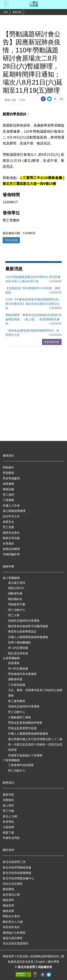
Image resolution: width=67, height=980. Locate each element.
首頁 (6, 12)
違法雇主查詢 (17, 583)
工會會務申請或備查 (21, 765)
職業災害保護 (11, 538)
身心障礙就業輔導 (14, 511)
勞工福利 (8, 495)
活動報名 (8, 800)
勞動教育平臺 (17, 604)
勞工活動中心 (17, 610)
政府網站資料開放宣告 (45, 956)
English (41, 962)
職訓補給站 (15, 599)
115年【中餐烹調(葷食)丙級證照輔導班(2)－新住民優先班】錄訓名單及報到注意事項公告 (33, 304)
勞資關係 (8, 473)
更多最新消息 (52, 342)
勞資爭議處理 (11, 478)
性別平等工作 (11, 516)
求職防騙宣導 (11, 554)
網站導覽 (53, 962)
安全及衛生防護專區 (16, 943)
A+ (62, 99)
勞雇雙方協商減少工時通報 (25, 755)
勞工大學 (14, 615)
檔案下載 (8, 833)
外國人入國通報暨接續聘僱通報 (28, 637)
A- (56, 99)
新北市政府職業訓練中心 (18, 878)
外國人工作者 (11, 506)
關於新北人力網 (13, 922)
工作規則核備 (17, 685)
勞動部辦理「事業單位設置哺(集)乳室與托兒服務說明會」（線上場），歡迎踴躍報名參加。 (33, 319)
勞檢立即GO (16, 588)
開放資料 (8, 900)
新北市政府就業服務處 (17, 873)
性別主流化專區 (13, 884)
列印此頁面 (11, 240)
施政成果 (8, 911)
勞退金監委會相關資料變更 (25, 723)
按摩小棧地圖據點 (19, 642)
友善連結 (8, 543)
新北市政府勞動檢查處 (17, 867)
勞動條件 (8, 467)
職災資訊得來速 (18, 653)
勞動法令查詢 (11, 916)
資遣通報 (14, 663)
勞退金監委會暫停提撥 (22, 728)
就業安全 (8, 522)
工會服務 (8, 500)
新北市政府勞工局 (14, 862)
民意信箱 (23, 956)
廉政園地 (8, 889)
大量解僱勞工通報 (19, 717)
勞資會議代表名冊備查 (22, 674)
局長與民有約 (11, 927)
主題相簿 (8, 827)
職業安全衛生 (11, 533)
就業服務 (8, 484)
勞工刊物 (8, 811)
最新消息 (17, 12)
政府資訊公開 (11, 895)
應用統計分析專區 (14, 933)
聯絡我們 (8, 906)
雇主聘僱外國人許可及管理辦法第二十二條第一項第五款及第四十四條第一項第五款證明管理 (35, 745)
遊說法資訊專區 (13, 938)
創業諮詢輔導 (11, 549)
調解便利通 (15, 593)
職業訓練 (8, 489)
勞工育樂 (8, 527)
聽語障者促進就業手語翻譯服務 (28, 626)
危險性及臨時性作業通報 (24, 621)
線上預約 (8, 805)
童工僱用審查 (17, 701)
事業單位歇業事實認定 (22, 632)
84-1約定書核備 (18, 648)
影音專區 (8, 822)
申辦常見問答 (11, 838)
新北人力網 (10, 816)
